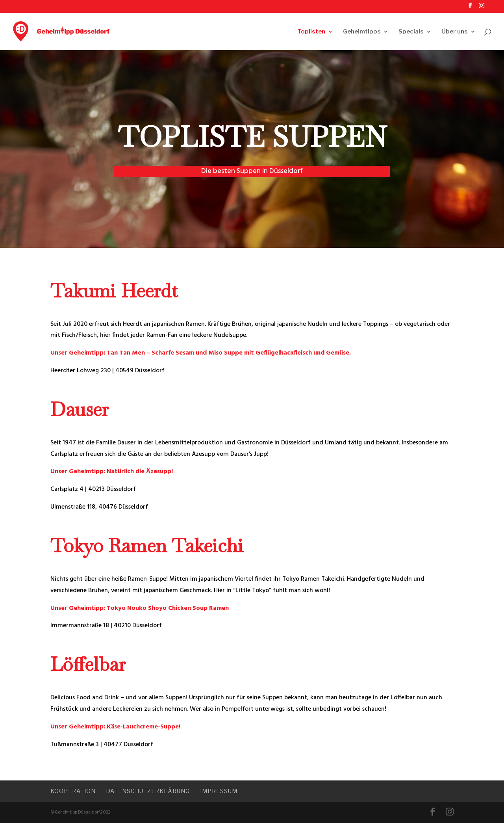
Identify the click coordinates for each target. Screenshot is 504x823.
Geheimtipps (362, 32)
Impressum (219, 791)
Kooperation (73, 791)
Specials (411, 32)
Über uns (455, 32)
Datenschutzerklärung (148, 791)
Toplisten (311, 32)
